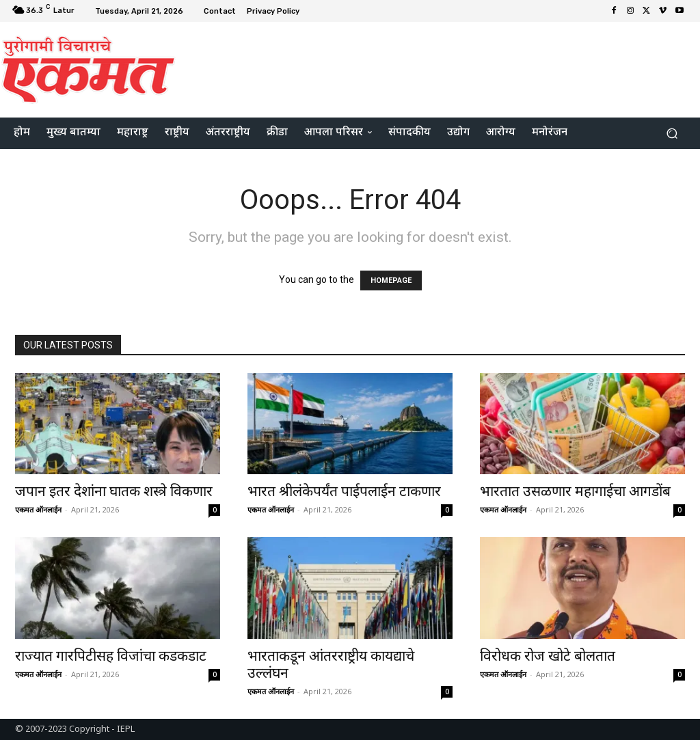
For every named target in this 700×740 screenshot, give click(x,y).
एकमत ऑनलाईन (38, 509)
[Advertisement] (433, 68)
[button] (672, 134)
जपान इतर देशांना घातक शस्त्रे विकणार (114, 491)
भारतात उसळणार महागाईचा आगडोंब (575, 491)
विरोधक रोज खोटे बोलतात (548, 656)
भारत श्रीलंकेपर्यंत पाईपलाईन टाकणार (344, 491)
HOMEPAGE (391, 280)
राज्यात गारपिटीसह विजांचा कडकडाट (111, 656)
